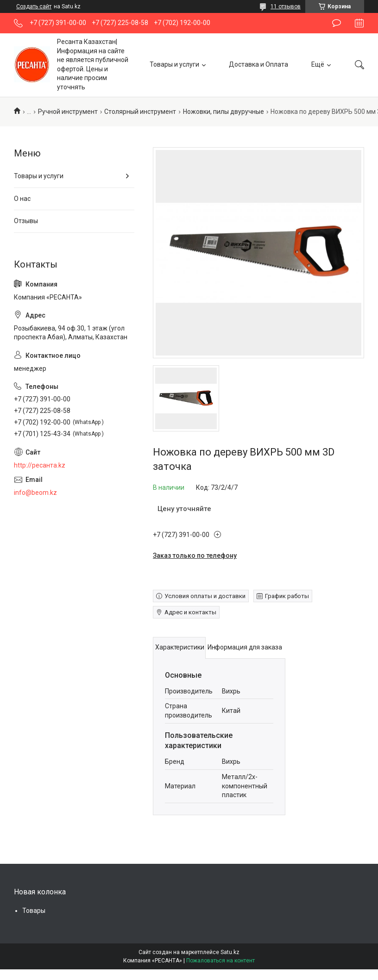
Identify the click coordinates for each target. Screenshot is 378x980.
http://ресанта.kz (40, 465)
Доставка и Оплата (258, 64)
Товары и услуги (174, 64)
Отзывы (26, 221)
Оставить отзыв (337, 23)
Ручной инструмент (68, 112)
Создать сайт (34, 6)
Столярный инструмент (140, 112)
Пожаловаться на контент (220, 961)
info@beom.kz (35, 493)
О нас (22, 199)
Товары (34, 911)
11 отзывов (286, 6)
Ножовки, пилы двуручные (224, 112)
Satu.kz (230, 952)
